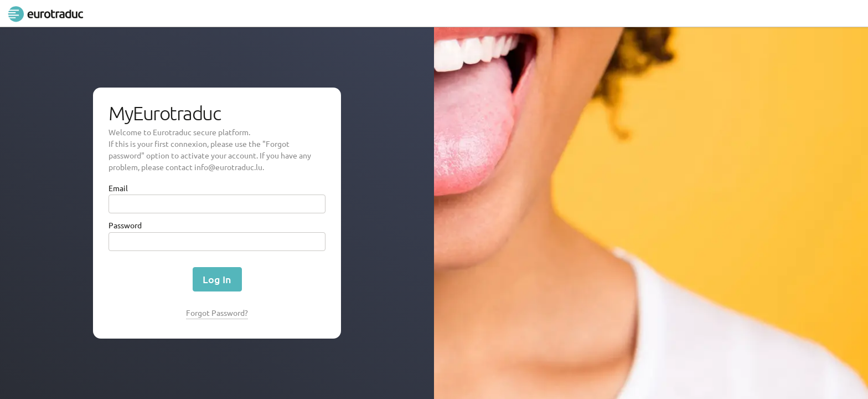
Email (118, 188)
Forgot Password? (217, 313)
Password (125, 225)
